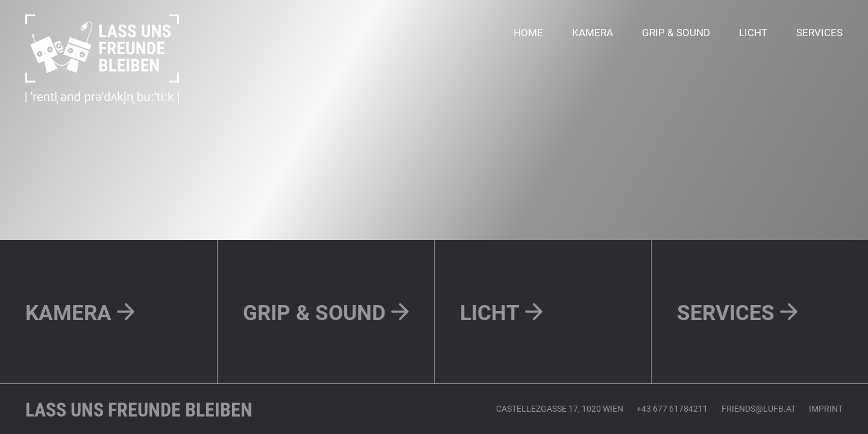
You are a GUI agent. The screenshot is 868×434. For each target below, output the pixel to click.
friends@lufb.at (759, 408)
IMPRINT (826, 408)
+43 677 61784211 (672, 408)
